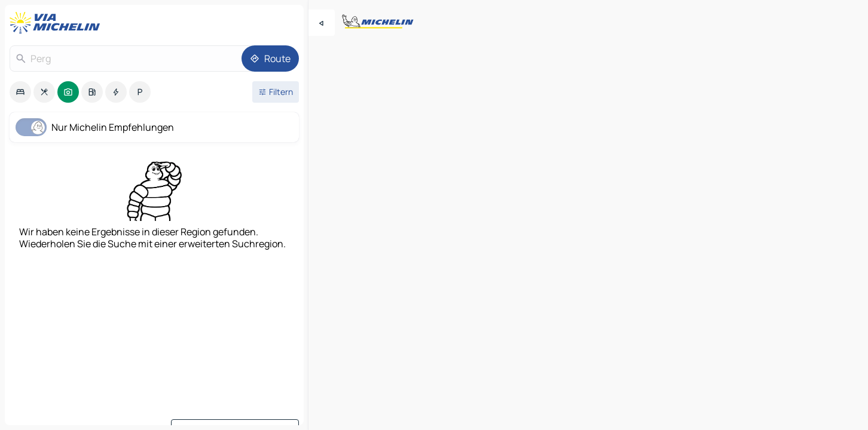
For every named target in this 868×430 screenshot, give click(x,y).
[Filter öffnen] (276, 92)
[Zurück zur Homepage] (57, 23)
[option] (20, 92)
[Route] (270, 59)
